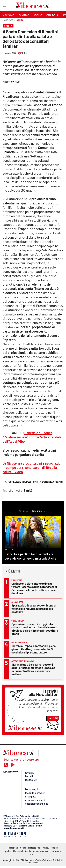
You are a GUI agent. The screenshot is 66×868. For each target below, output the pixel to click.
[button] (60, 22)
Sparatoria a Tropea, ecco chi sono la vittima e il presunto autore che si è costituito (34, 609)
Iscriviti (53, 718)
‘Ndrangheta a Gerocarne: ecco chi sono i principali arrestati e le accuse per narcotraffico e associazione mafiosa (33, 669)
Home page (8, 20)
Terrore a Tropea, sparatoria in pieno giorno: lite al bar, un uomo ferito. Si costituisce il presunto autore (34, 649)
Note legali (18, 851)
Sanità (20, 20)
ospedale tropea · (20, 482)
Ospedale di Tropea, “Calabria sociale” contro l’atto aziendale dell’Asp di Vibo (32, 437)
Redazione (13, 848)
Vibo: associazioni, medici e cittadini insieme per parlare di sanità (29, 452)
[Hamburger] (5, 6)
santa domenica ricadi (48, 482)
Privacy (46, 848)
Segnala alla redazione (30, 848)
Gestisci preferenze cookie (37, 851)
